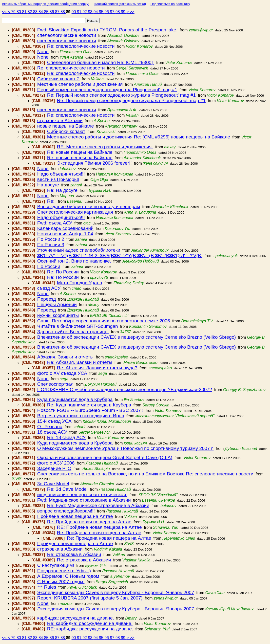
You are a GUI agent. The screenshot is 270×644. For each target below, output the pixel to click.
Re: (51, 201)
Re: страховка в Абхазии (74, 554)
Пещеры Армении (57, 304)
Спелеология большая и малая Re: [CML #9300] (101, 62)
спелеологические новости (67, 35)
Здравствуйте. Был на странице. (73, 332)
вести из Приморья (58, 179)
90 (74, 12)
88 (63, 12)
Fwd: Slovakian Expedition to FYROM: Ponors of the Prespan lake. (107, 30)
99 (124, 12)
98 (118, 12)
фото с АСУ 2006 (56, 463)
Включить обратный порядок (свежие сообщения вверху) (46, 4)
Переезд (47, 299)
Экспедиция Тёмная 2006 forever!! (94, 163)
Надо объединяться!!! (61, 174)
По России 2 (51, 239)
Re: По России (63, 272)
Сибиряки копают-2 (58, 79)
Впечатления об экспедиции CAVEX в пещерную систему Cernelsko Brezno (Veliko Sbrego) (137, 337)
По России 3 (51, 245)
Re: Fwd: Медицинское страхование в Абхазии (98, 505)
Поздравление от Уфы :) (64, 571)
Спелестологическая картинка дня (75, 212)
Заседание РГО (54, 468)
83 (36, 12)
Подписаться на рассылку (170, 4)
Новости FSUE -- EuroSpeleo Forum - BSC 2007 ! (90, 410)
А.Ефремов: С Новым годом (68, 576)
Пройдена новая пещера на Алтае (75, 516)
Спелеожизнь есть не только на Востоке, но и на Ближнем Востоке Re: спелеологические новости (145, 474)
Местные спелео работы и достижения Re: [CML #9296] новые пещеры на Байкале (139, 137)
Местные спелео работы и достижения (80, 84)
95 (102, 12)
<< (5, 12)
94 (96, 12)
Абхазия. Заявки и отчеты (66, 357)
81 (25, 12)
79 (14, 12)
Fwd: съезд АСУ (55, 223)
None (43, 52)
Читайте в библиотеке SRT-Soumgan (78, 326)
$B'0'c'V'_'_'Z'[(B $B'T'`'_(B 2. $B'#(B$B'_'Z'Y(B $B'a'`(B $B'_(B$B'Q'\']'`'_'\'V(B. (120, 255)
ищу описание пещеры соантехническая (82, 495)
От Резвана (50, 427)
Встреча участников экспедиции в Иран (81, 416)
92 (85, 12)
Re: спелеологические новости (81, 46)
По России (49, 266)
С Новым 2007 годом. (61, 582)
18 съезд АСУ (52, 432)
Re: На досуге (62, 190)
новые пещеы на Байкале (66, 126)
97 (113, 12)
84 (41, 12)
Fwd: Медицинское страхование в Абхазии (84, 500)
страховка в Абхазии (60, 121)
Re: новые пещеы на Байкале (80, 152)
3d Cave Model (53, 484)
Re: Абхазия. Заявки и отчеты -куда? (97, 368)
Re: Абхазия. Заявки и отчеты (80, 362)
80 (19, 12)
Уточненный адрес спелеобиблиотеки (79, 250)
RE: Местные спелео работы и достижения (105, 147)
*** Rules (47, 587)
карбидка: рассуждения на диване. (76, 618)
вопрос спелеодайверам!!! (66, 511)
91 (80, 12)
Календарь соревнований (65, 228)
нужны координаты (58, 315)
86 (52, 12)
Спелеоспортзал (55, 384)
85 (47, 12)
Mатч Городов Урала (80, 283)
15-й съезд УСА (54, 421)
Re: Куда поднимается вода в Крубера (89, 405)
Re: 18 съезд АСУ (66, 437)
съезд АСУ (49, 288)
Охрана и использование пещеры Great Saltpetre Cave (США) (105, 457)
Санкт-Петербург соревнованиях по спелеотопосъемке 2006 (104, 321)
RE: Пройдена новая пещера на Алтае (99, 527)
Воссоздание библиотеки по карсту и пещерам (89, 207)
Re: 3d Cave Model (67, 489)
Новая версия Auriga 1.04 (65, 234)
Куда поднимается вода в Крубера (75, 399)
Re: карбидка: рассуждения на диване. (90, 623)
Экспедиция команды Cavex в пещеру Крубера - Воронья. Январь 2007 (116, 592)
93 (91, 12)
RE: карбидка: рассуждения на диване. (90, 629)
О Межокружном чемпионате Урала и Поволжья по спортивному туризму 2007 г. (125, 448)
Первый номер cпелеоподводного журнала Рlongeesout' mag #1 (107, 90)
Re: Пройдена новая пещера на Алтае (89, 522)
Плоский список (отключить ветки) (120, 4)
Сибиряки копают (66, 131)
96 (107, 12)
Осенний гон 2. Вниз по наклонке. (74, 261)
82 (30, 12)
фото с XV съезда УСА (62, 373)
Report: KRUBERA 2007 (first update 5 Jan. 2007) (90, 598)
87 (58, 12)
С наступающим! (56, 565)
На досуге (48, 185)
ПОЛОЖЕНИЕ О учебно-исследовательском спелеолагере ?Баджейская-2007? (125, 389)
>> (132, 12)
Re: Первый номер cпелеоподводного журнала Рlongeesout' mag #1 (121, 95)
